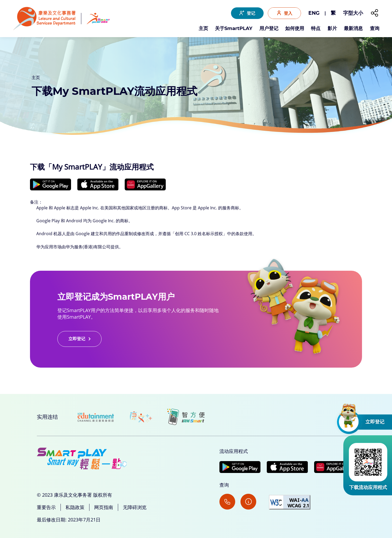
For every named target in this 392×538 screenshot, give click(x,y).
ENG (314, 13)
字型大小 (353, 13)
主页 (203, 29)
